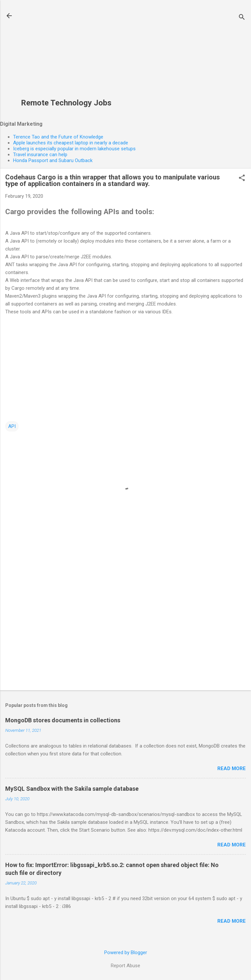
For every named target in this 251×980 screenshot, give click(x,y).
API (12, 426)
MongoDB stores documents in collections (63, 720)
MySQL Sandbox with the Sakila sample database (72, 789)
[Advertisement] (66, 53)
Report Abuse (125, 966)
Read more (232, 768)
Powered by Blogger (126, 952)
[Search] (242, 18)
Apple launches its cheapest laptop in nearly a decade (71, 143)
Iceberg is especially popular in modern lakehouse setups (74, 149)
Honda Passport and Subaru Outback (53, 160)
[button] (242, 178)
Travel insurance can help (40, 155)
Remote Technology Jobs (66, 103)
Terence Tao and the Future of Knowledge (58, 137)
